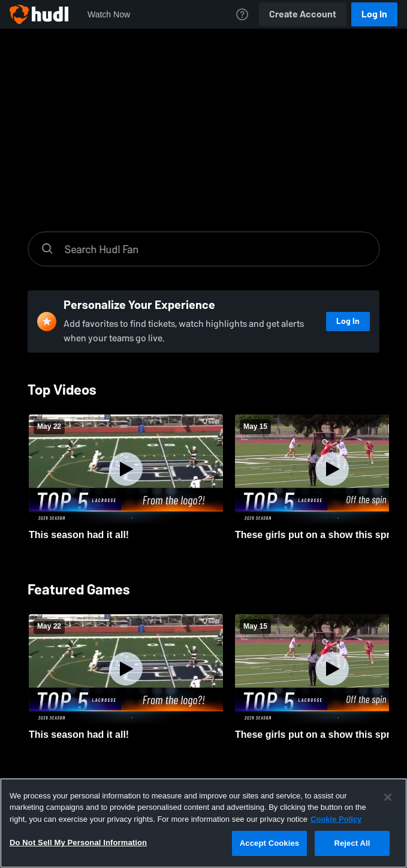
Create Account (303, 14)
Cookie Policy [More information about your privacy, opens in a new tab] (336, 819)
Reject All (352, 843)
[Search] (215, 249)
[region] (203, 823)
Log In (374, 14)
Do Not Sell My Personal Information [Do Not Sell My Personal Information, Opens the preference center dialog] (78, 843)
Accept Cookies (269, 843)
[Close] (388, 797)
